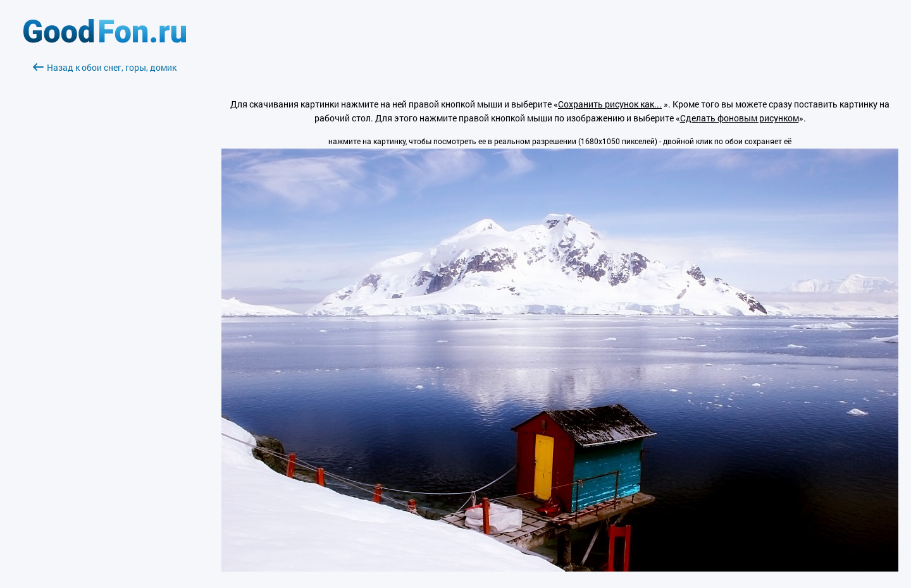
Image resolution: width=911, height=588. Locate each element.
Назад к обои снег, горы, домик (105, 67)
